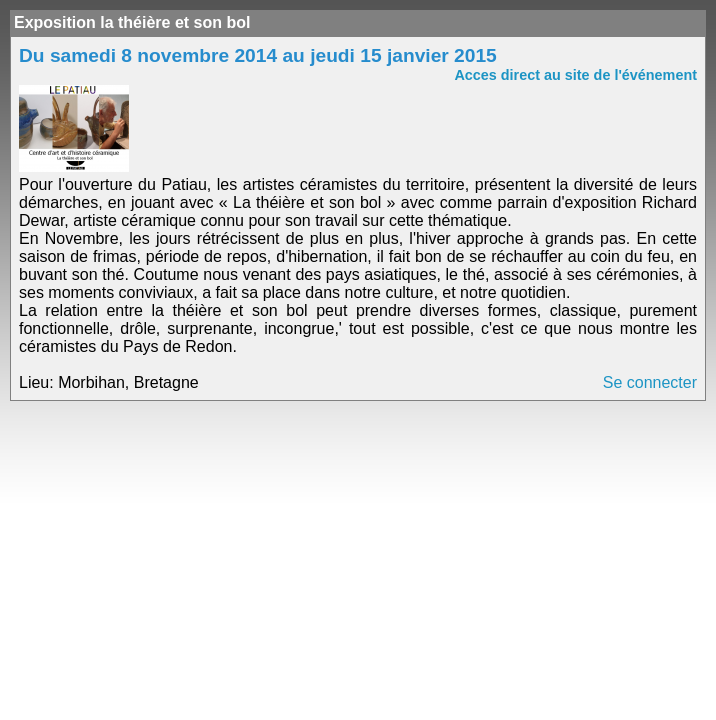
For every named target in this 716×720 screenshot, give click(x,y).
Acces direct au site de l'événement (575, 75)
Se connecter (650, 382)
